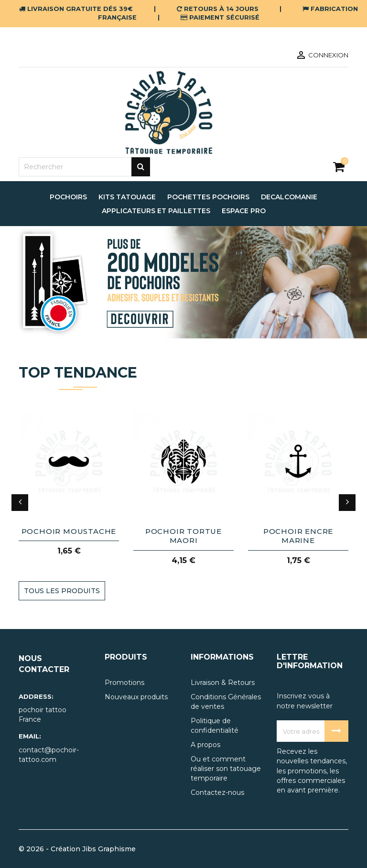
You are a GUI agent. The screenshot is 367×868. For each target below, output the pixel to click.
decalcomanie (289, 197)
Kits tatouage (127, 197)
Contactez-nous (217, 792)
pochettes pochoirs (208, 197)
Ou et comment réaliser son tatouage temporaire (226, 769)
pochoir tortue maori (183, 536)
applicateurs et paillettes (156, 211)
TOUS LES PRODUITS (62, 591)
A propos (205, 745)
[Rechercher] (84, 167)
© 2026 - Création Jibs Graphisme (77, 849)
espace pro (244, 211)
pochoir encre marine (298, 536)
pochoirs (68, 197)
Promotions (124, 683)
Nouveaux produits (136, 697)
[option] (183, 282)
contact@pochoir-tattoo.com (49, 755)
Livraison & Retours (223, 683)
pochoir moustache (69, 531)
